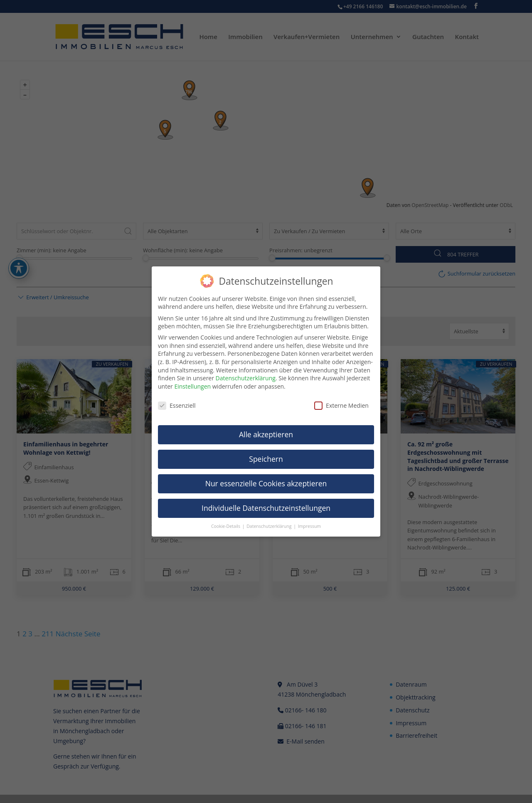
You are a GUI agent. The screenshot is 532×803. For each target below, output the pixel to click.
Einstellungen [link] (192, 386)
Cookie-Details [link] (226, 526)
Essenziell (177, 405)
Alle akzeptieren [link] (266, 434)
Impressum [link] (309, 526)
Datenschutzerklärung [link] (246, 378)
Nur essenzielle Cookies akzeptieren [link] (266, 483)
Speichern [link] (266, 459)
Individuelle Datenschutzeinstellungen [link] (266, 508)
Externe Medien (341, 405)
